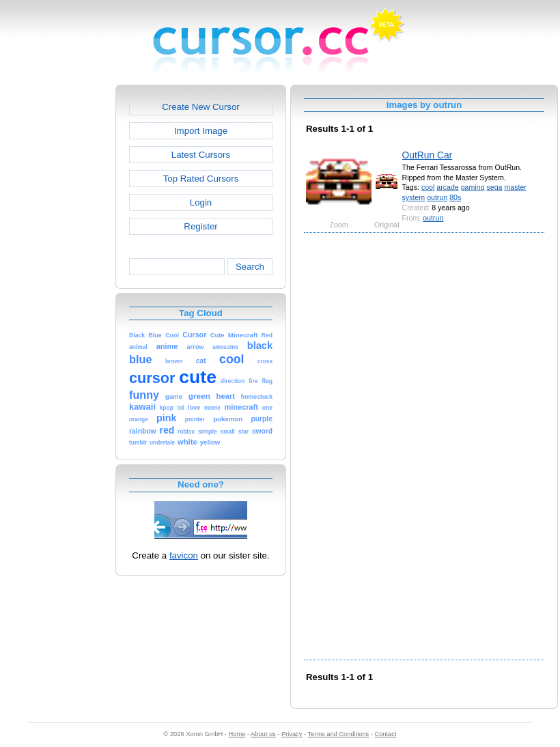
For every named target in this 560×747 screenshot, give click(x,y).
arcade (447, 187)
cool (428, 187)
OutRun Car (428, 155)
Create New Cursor (201, 107)
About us (263, 734)
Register (200, 226)
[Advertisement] (57, 290)
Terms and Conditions (338, 734)
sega (494, 187)
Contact (386, 734)
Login (201, 202)
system (414, 197)
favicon (184, 555)
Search (250, 267)
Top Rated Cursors (201, 179)
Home (237, 734)
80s (455, 197)
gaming (473, 187)
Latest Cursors (201, 155)
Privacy (292, 734)
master (515, 187)
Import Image (201, 131)
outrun (437, 197)
